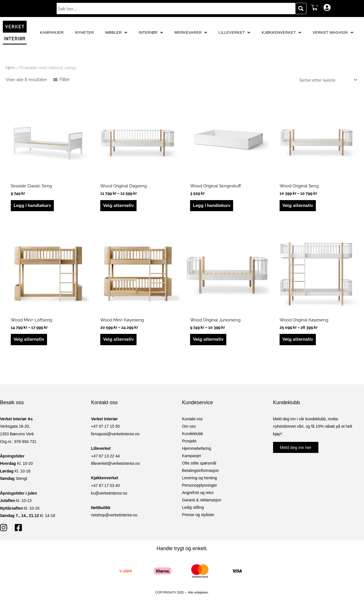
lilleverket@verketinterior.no (115, 463)
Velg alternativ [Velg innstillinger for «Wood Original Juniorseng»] (208, 339)
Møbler (116, 32)
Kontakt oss (192, 419)
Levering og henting (200, 478)
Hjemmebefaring (197, 448)
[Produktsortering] (327, 80)
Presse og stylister (198, 515)
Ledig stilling (193, 507)
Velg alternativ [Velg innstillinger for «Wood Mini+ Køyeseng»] (118, 339)
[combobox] (176, 9)
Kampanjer (52, 32)
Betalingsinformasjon (201, 470)
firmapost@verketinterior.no (115, 434)
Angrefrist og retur (198, 493)
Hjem (10, 68)
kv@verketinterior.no (109, 493)
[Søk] (301, 9)
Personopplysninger (200, 485)
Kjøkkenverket (282, 32)
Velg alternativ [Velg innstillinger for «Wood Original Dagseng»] (118, 205)
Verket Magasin (333, 32)
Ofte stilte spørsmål (199, 463)
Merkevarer (191, 32)
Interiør (151, 32)
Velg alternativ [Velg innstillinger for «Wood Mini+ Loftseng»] (29, 339)
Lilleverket (235, 32)
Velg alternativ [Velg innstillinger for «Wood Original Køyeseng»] (298, 339)
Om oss (189, 426)
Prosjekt (189, 441)
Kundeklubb (193, 434)
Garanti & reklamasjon (202, 500)
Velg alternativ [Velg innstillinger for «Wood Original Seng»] (298, 205)
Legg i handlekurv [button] (32, 205)
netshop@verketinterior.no (114, 515)
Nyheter (84, 32)
